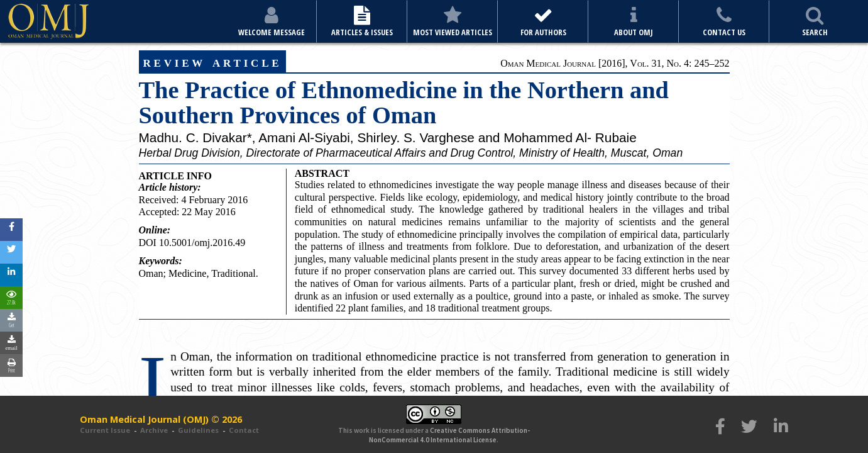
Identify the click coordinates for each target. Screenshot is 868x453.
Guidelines (198, 430)
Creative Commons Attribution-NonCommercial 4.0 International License (449, 435)
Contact (244, 430)
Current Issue (105, 430)
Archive (154, 430)
